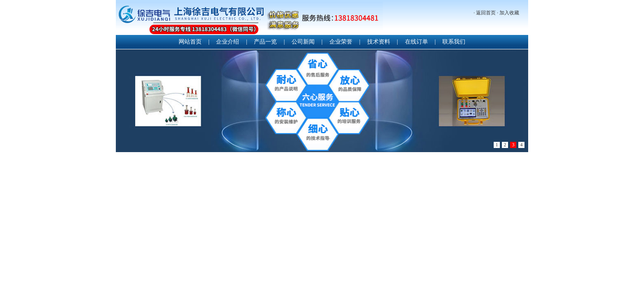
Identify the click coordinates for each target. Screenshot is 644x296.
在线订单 (416, 42)
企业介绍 (228, 42)
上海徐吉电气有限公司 (249, 18)
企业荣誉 (341, 42)
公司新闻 (303, 42)
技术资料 (379, 42)
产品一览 (265, 42)
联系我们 (454, 42)
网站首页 (190, 42)
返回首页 (486, 13)
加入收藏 (509, 13)
